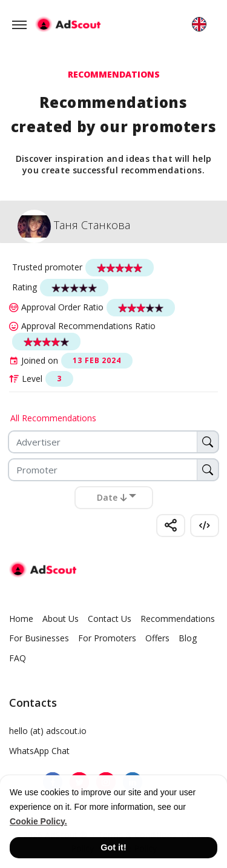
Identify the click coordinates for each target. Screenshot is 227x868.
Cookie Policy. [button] (38, 821)
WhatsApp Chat (39, 751)
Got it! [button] (113, 847)
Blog (188, 638)
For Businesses (39, 638)
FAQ (18, 658)
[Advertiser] (113, 442)
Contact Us (110, 619)
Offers (157, 638)
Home (21, 619)
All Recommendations (53, 418)
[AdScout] (43, 570)
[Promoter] (113, 470)
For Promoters (107, 638)
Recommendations (178, 619)
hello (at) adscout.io (48, 731)
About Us (61, 619)
